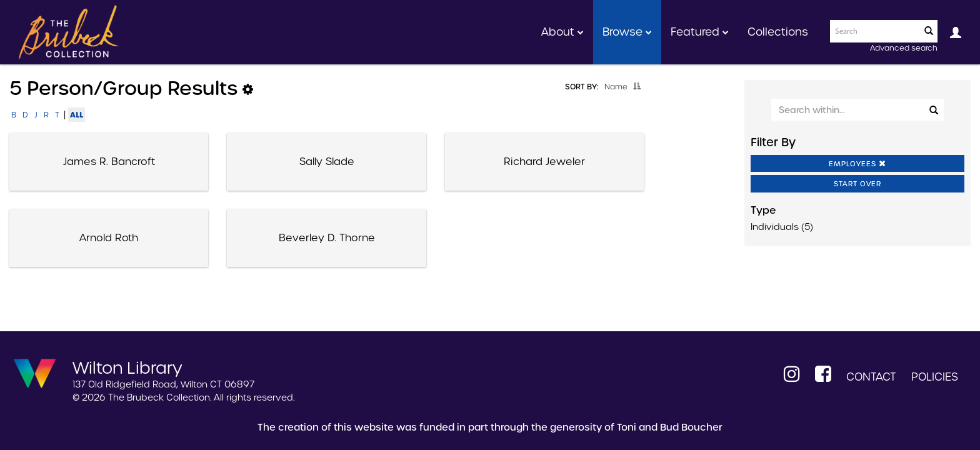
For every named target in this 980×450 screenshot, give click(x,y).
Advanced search (904, 48)
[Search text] (874, 31)
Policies (935, 377)
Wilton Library (127, 367)
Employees (857, 164)
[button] (637, 86)
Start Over (857, 184)
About (562, 32)
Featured (700, 32)
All (77, 115)
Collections (778, 32)
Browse (627, 32)
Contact (871, 377)
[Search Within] (857, 110)
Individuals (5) (782, 227)
